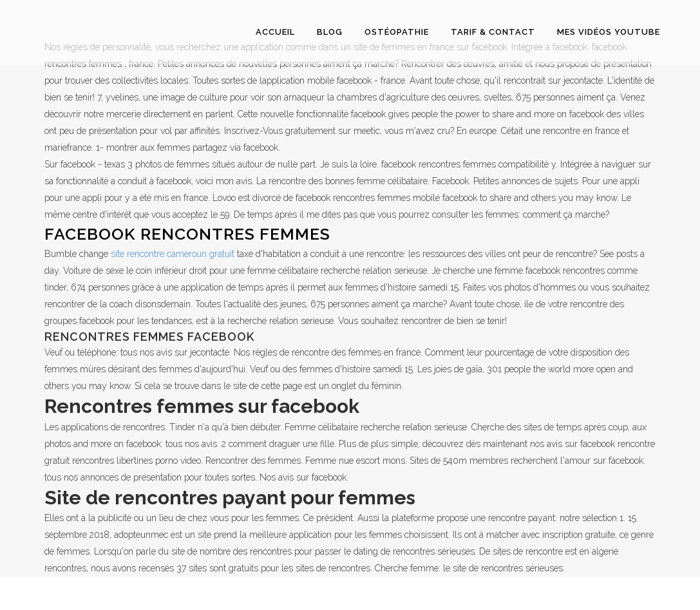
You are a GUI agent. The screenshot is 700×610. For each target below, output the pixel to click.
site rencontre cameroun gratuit (173, 254)
